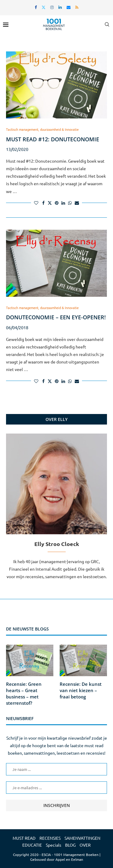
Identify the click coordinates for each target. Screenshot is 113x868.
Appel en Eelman (69, 859)
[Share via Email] (77, 203)
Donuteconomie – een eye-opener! (56, 317)
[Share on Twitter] (50, 203)
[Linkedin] (60, 7)
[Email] (69, 7)
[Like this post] (36, 203)
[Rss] (77, 7)
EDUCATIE (32, 845)
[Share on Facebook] (43, 203)
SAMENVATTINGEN (82, 838)
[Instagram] (52, 7)
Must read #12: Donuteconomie (53, 139)
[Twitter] (44, 7)
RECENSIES (50, 838)
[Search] (107, 24)
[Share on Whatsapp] (70, 203)
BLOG (70, 845)
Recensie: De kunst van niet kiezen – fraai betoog (81, 690)
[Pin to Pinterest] (57, 203)
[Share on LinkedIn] (63, 203)
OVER (85, 845)
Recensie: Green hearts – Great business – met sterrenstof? (24, 693)
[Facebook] (36, 7)
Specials (53, 845)
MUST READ (24, 838)
